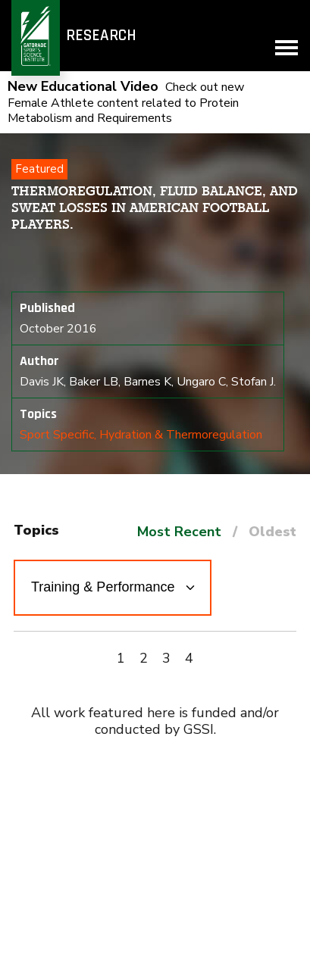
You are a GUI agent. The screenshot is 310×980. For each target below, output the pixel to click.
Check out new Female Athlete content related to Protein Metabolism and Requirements (126, 103)
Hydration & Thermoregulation (181, 435)
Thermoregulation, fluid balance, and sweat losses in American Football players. (155, 208)
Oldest (272, 532)
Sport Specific (57, 435)
